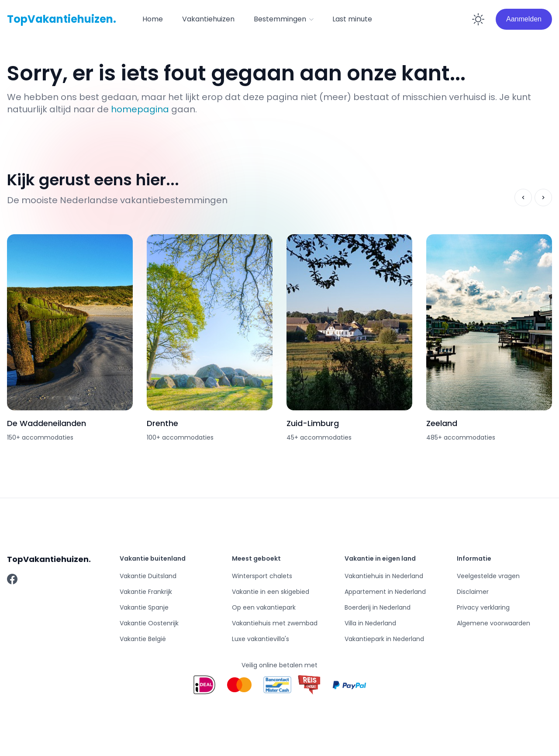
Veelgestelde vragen (488, 576)
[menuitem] (153, 19)
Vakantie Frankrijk (146, 592)
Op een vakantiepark (264, 607)
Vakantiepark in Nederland (384, 639)
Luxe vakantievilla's (261, 639)
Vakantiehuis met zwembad (275, 623)
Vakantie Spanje (144, 607)
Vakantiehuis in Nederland (384, 576)
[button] (283, 19)
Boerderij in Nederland (378, 607)
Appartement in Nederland (385, 592)
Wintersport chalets (262, 576)
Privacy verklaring (483, 607)
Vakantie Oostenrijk (149, 623)
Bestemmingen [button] (284, 19)
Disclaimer (473, 592)
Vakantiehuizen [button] (208, 19)
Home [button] (153, 19)
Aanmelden (524, 19)
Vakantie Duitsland (148, 576)
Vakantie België (143, 639)
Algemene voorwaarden (493, 623)
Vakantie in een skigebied (271, 592)
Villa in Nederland (370, 623)
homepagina (140, 109)
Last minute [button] (352, 19)
